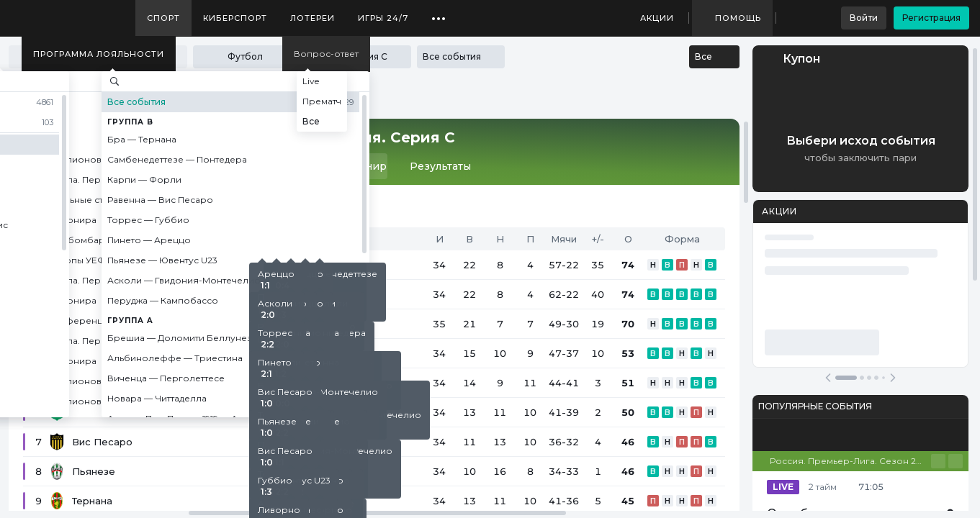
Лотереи (313, 18)
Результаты (440, 166)
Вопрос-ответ (326, 54)
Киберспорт (235, 18)
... (439, 13)
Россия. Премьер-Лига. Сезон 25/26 (850, 461)
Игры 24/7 (383, 18)
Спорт (163, 18)
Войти (864, 18)
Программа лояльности (99, 54)
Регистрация (931, 18)
